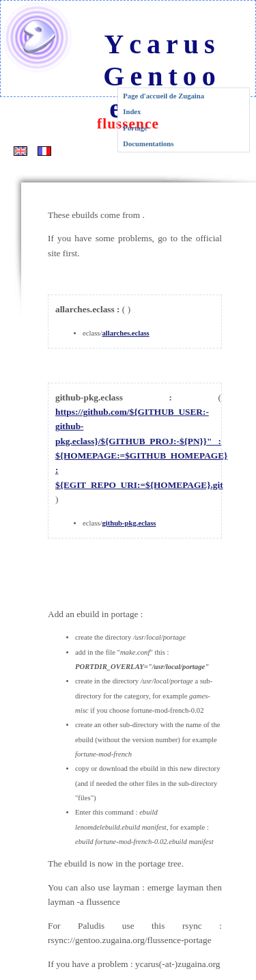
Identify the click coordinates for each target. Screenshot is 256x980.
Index (132, 112)
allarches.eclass (125, 333)
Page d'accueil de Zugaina (163, 96)
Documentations (148, 144)
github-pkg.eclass (129, 523)
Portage (135, 128)
